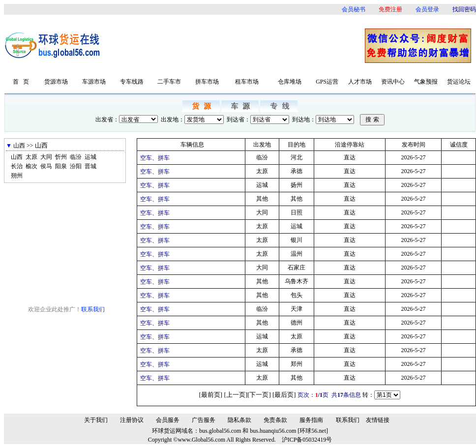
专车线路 (132, 82)
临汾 (76, 157)
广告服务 (204, 420)
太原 (31, 157)
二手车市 (169, 82)
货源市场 (56, 82)
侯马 (46, 166)
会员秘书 (354, 9)
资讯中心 (393, 82)
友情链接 (378, 420)
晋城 (90, 166)
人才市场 (360, 82)
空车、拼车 (155, 158)
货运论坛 (459, 82)
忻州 (61, 157)
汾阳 (76, 166)
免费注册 (390, 9)
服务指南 (311, 420)
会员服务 (168, 420)
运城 (90, 157)
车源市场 (94, 82)
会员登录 (427, 9)
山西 (17, 157)
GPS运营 (327, 82)
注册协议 (132, 420)
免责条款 (275, 420)
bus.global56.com (220, 431)
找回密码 (464, 9)
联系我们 (93, 309)
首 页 (21, 82)
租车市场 (247, 82)
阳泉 (61, 166)
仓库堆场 (290, 82)
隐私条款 (239, 420)
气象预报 (426, 82)
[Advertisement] (236, 45)
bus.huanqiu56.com (273, 431)
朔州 (17, 176)
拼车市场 (207, 82)
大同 (46, 157)
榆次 (31, 166)
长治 (17, 166)
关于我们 (96, 420)
